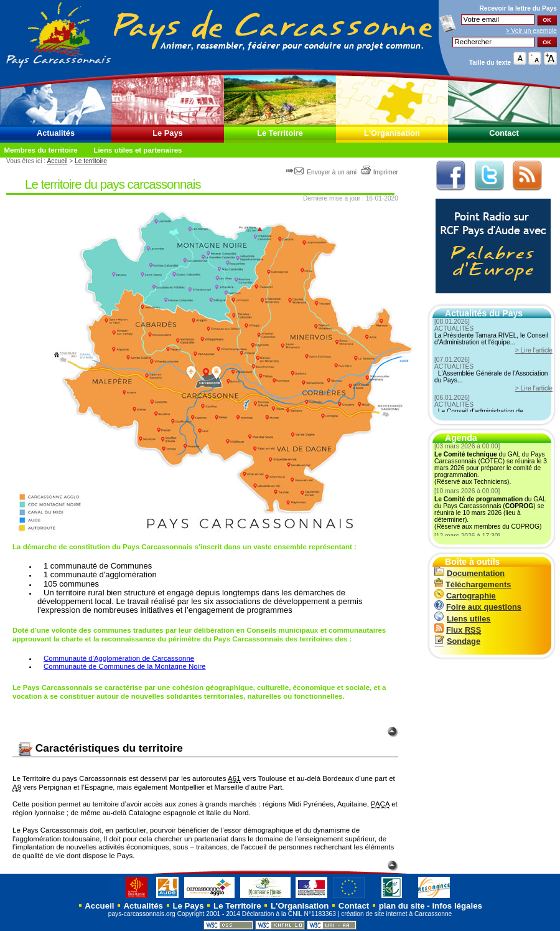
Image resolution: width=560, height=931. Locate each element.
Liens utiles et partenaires (138, 150)
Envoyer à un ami (322, 172)
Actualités (56, 133)
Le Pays (167, 133)
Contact (504, 133)
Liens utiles (462, 619)
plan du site (402, 906)
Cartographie (465, 596)
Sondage (457, 641)
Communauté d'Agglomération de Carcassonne (119, 658)
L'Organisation (392, 133)
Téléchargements (473, 584)
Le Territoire (280, 133)
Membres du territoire (40, 150)
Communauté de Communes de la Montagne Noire (125, 666)
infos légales (457, 906)
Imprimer (379, 172)
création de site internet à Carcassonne (396, 914)
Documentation (469, 573)
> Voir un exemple (531, 31)
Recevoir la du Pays (518, 8)
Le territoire (91, 161)
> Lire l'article (534, 350)
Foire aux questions (478, 607)
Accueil (57, 161)
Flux (458, 630)
